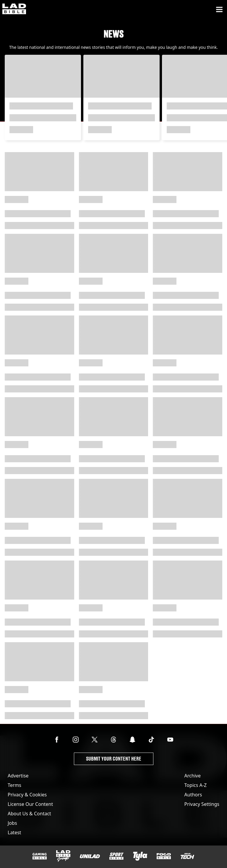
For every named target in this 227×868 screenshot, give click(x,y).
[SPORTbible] (116, 856)
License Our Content (30, 804)
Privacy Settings (202, 804)
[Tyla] (140, 856)
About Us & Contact (29, 814)
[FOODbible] (164, 856)
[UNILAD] (90, 856)
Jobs (12, 823)
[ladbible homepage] (14, 9)
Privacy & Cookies (27, 795)
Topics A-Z (196, 785)
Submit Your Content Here (114, 759)
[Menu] (219, 9)
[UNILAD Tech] (187, 856)
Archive (193, 776)
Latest (14, 832)
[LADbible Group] (63, 856)
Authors (193, 795)
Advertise (18, 776)
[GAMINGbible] (40, 856)
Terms (14, 785)
